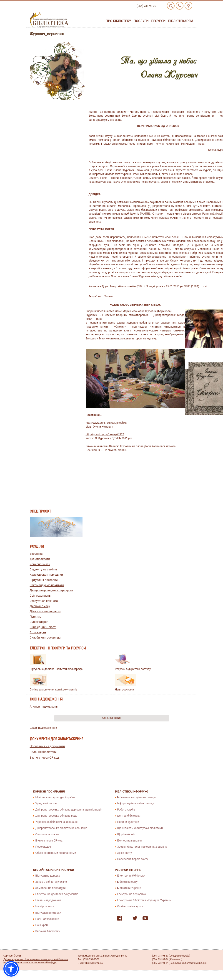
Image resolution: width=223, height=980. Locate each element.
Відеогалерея (39, 622)
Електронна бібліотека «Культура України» (144, 900)
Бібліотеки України (129, 888)
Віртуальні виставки (44, 580)
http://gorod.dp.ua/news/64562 (105, 434)
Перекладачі (44, 847)
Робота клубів (126, 810)
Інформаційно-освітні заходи (136, 803)
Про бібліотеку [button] (118, 21)
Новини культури (128, 822)
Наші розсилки (125, 690)
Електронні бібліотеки (131, 876)
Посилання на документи (47, 746)
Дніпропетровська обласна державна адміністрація (69, 810)
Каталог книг (111, 718)
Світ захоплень (40, 596)
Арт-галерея (38, 632)
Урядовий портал (46, 803)
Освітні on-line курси (130, 906)
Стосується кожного (44, 601)
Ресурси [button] (158, 21)
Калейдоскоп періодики (46, 575)
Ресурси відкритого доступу (133, 669)
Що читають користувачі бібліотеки (140, 828)
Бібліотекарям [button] (181, 21)
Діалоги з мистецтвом (45, 611)
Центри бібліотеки (129, 816)
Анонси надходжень (44, 707)
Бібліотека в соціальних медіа (137, 797)
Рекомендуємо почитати (47, 585)
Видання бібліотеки (43, 752)
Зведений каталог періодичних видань (142, 847)
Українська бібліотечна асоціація (57, 822)
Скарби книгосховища (45, 638)
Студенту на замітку (44, 569)
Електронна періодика (132, 894)
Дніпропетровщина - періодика (51, 590)
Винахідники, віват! (43, 627)
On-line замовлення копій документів (54, 690)
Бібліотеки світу (127, 882)
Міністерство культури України (55, 797)
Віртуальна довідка (48, 876)
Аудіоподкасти (40, 559)
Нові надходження (47, 919)
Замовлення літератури (51, 888)
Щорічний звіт (126, 834)
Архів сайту (125, 853)
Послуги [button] (141, 21)
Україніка (36, 554)
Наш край (42, 925)
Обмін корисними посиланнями (56, 853)
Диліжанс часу (40, 606)
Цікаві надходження (44, 728)
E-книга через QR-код (44, 758)
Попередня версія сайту (133, 859)
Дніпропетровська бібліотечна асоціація (61, 828)
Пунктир (36, 617)
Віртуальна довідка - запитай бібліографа (56, 669)
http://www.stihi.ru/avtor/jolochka (106, 423)
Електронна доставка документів (57, 894)
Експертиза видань (130, 841)
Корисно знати (40, 564)
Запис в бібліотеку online (51, 882)
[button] (11, 969)
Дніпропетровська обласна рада (56, 816)
